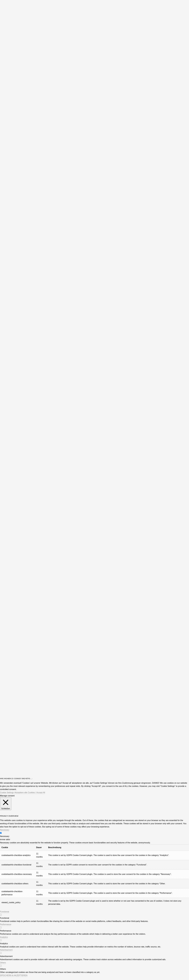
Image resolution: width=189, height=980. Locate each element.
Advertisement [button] (6, 950)
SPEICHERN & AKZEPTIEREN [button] (14, 975)
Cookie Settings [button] (7, 793)
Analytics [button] (4, 937)
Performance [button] (6, 924)
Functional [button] (5, 912)
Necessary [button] (5, 830)
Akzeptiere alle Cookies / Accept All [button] (30, 793)
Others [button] (3, 963)
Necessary (5, 836)
